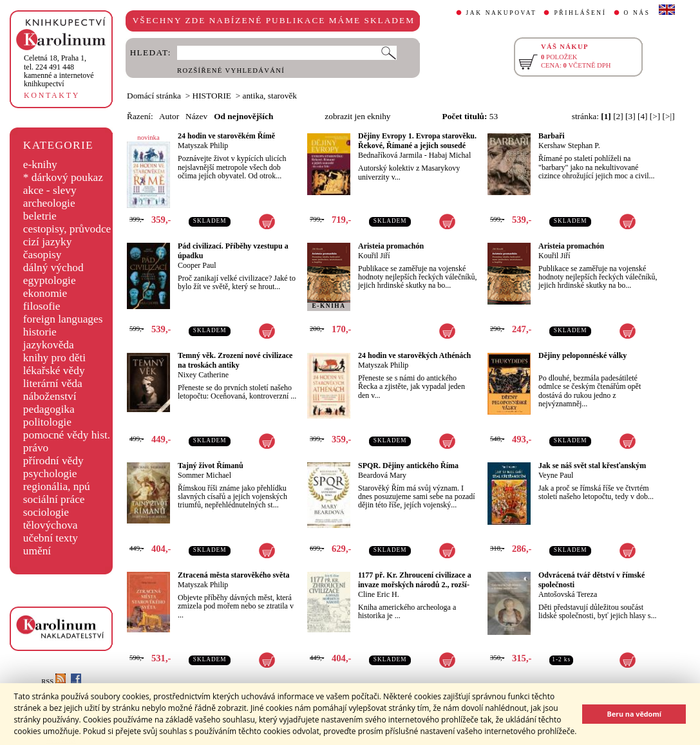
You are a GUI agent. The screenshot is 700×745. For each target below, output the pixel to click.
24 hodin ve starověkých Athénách (414, 355)
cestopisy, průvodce (67, 229)
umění (37, 551)
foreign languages (63, 319)
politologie (47, 422)
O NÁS (637, 13)
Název (196, 116)
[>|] (669, 116)
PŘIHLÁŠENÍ (580, 13)
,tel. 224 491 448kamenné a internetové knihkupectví (59, 71)
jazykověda (49, 345)
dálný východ (53, 268)
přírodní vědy (53, 461)
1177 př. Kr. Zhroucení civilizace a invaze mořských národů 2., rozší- (415, 580)
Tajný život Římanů (211, 466)
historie (40, 332)
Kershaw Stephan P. (569, 146)
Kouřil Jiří (374, 256)
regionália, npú (57, 486)
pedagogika (49, 409)
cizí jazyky (48, 242)
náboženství (50, 396)
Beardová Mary (382, 475)
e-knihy (40, 165)
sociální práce (54, 499)
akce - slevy (50, 190)
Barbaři (552, 136)
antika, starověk (270, 96)
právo (36, 448)
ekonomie (45, 293)
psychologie (50, 474)
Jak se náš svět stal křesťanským (592, 466)
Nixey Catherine (203, 375)
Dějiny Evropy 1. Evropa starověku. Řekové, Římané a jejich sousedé (417, 141)
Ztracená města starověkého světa (233, 575)
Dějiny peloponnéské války (582, 355)
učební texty (51, 538)
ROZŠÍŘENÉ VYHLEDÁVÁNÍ (231, 71)
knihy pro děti (54, 358)
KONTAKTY (52, 95)
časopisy (43, 255)
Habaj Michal (450, 155)
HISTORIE (212, 96)
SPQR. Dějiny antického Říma (408, 466)
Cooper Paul (197, 265)
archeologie (49, 203)
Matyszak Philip (203, 146)
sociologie (46, 512)
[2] (618, 116)
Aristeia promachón (391, 246)
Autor (169, 116)
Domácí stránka (154, 96)
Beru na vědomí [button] (634, 714)
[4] (643, 116)
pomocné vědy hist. (67, 435)
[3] (630, 116)
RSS (53, 682)
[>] (655, 116)
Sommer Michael (204, 475)
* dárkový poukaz (63, 177)
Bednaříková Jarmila (390, 155)
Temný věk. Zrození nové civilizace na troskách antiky (235, 360)
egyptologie (50, 280)
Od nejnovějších (243, 116)
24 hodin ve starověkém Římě (226, 136)
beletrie (40, 216)
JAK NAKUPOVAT (502, 13)
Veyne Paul (556, 475)
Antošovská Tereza (568, 594)
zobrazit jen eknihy (357, 116)
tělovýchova (51, 525)
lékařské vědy (54, 371)
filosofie (42, 306)
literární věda (53, 383)
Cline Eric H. (379, 594)
